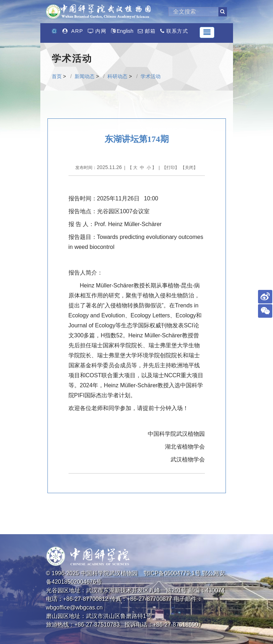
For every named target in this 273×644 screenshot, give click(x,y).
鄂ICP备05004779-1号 (172, 573)
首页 (57, 76)
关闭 (189, 168)
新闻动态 (85, 76)
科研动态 (117, 76)
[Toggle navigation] (207, 32)
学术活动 (151, 76)
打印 (171, 168)
